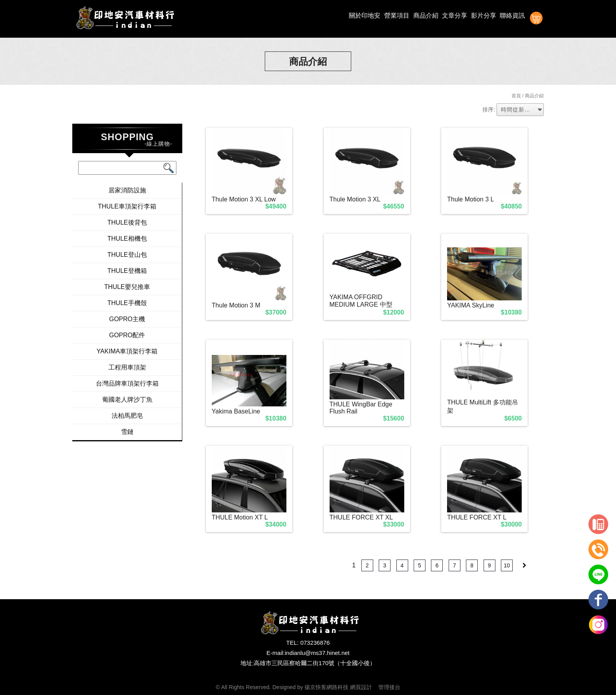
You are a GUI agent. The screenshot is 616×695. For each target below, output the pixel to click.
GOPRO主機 (127, 319)
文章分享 (455, 16)
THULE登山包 (127, 255)
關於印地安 (365, 16)
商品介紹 (426, 16)
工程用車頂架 (127, 367)
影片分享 (484, 16)
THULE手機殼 (127, 303)
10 (507, 565)
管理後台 (389, 687)
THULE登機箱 (127, 271)
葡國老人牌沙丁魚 (127, 400)
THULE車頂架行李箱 (127, 206)
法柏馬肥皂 (127, 416)
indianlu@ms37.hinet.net (317, 653)
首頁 (516, 96)
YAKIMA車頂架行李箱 (127, 351)
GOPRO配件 (127, 335)
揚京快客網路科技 (326, 687)
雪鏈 (127, 432)
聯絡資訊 (512, 16)
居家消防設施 (127, 190)
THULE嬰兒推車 (127, 287)
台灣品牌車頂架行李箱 (127, 383)
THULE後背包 (127, 222)
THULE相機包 (127, 239)
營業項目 (397, 16)
